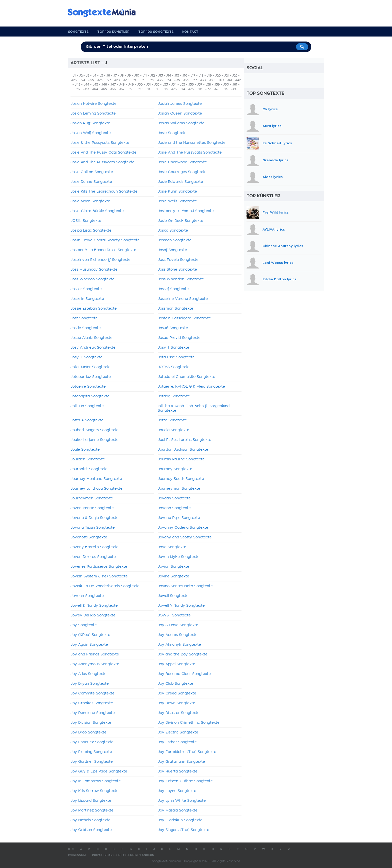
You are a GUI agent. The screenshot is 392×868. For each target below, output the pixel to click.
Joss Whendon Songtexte (181, 279)
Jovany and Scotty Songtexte (185, 537)
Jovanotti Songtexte (89, 537)
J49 (131, 85)
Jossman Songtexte (175, 309)
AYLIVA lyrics (274, 229)
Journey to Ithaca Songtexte (96, 489)
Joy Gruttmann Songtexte (181, 762)
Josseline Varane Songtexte (183, 299)
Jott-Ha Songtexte (87, 406)
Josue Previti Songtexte (179, 338)
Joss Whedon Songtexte (92, 279)
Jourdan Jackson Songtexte (183, 450)
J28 (117, 80)
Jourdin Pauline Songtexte (181, 459)
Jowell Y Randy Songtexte (181, 606)
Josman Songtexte (175, 240)
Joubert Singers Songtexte (94, 430)
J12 (152, 76)
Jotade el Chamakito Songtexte (186, 377)
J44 (86, 85)
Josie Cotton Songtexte (92, 172)
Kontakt (190, 32)
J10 (137, 76)
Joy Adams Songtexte (178, 635)
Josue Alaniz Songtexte (91, 338)
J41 (229, 80)
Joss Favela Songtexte (178, 260)
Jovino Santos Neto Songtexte (185, 586)
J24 (82, 80)
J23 (74, 80)
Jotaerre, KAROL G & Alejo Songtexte (191, 387)
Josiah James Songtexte (180, 104)
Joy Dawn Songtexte (176, 703)
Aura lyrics (272, 126)
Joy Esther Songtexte (177, 742)
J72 (165, 89)
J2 (81, 76)
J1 (74, 76)
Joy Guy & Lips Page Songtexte (99, 771)
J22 (235, 76)
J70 (149, 89)
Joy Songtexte (84, 625)
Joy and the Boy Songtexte (183, 654)
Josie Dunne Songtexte (91, 182)
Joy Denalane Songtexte (93, 713)
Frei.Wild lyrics (276, 212)
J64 (95, 89)
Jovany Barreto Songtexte (94, 547)
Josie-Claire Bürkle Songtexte (97, 211)
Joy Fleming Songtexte (91, 752)
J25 (91, 80)
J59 (217, 85)
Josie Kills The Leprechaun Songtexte (104, 192)
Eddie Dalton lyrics (279, 279)
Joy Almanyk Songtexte (179, 645)
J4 (94, 76)
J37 (194, 80)
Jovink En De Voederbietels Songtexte (105, 586)
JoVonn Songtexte (87, 596)
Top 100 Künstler (113, 32)
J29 (126, 80)
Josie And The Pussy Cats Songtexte (103, 153)
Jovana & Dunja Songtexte (94, 518)
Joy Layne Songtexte (177, 791)
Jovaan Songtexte (174, 498)
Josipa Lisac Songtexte (91, 231)
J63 (86, 89)
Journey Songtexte (175, 469)
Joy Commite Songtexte (92, 693)
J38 (203, 80)
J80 (234, 89)
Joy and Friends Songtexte (95, 654)
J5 (101, 76)
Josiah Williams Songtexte (181, 123)
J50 (140, 85)
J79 (225, 89)
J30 (135, 80)
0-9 (71, 849)
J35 (177, 80)
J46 (104, 85)
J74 (182, 89)
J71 (157, 89)
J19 (209, 76)
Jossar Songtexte (86, 289)
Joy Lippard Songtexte (91, 801)
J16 (185, 76)
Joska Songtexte (173, 231)
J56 (191, 85)
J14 (168, 76)
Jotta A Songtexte (87, 420)
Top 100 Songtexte (156, 32)
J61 (235, 85)
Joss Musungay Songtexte (94, 270)
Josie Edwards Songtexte (180, 182)
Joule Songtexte (85, 450)
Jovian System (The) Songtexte (99, 576)
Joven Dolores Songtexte (93, 557)
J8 (122, 76)
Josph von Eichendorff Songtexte (100, 260)
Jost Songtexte (84, 318)
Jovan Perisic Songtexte (92, 508)
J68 (131, 89)
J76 (199, 89)
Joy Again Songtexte (89, 645)
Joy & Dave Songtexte (178, 625)
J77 (208, 89)
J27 (108, 80)
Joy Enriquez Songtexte (92, 742)
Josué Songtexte (173, 328)
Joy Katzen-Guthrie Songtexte (185, 781)
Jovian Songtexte (173, 567)
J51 (148, 85)
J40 (221, 80)
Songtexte (78, 32)
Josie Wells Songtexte (177, 201)
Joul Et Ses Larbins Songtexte (184, 440)
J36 (186, 80)
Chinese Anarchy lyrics (283, 246)
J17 (193, 76)
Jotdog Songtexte (174, 396)
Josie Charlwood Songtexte (182, 162)
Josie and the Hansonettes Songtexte (192, 143)
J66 (113, 89)
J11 (145, 76)
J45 (95, 85)
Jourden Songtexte (88, 459)
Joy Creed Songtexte (177, 693)
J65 (104, 89)
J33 (160, 80)
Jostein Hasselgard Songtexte (184, 318)
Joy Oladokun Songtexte (180, 820)
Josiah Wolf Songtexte (91, 133)
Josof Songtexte (172, 250)
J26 (100, 80)
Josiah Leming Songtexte (93, 114)
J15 (177, 76)
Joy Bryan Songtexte (90, 684)
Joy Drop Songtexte (88, 732)
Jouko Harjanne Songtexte (94, 440)
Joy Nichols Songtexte (90, 820)
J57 (200, 85)
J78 (217, 89)
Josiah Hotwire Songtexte (93, 104)
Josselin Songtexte (87, 299)
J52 (157, 85)
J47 (113, 85)
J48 (122, 85)
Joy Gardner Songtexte (92, 762)
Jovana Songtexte (174, 508)
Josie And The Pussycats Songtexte (190, 153)
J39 (212, 80)
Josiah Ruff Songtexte (90, 123)
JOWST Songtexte (174, 615)
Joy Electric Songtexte (178, 732)
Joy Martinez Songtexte (92, 810)
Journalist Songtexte (89, 469)
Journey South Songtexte (181, 479)
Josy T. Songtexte (86, 357)
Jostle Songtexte (86, 328)
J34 (168, 80)
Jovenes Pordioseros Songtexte (99, 567)
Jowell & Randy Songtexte (94, 606)
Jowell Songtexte (173, 596)
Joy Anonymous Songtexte (95, 664)
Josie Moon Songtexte (90, 201)
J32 (151, 80)
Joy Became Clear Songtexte (184, 674)
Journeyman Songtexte (179, 489)
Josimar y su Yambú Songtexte (186, 211)
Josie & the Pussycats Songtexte (100, 143)
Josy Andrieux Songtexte (93, 348)
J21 (226, 76)
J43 (77, 85)
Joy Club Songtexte (175, 684)
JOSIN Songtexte (86, 221)
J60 (226, 85)
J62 (77, 89)
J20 (218, 76)
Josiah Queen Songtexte (180, 114)
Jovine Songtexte (173, 576)
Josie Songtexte (172, 133)
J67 (122, 89)
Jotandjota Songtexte (90, 396)
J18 (201, 76)
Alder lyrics (273, 177)
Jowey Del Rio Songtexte (93, 615)
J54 (174, 85)
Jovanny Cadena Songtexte (183, 528)
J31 (143, 80)
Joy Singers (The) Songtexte (183, 830)
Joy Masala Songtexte (178, 810)
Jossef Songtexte (173, 289)
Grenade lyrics (275, 160)
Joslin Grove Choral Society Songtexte (105, 240)
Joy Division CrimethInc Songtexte (189, 723)
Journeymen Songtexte (92, 498)
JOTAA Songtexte (174, 367)
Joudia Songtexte (173, 430)
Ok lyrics (270, 109)
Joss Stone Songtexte (177, 270)
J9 (129, 76)
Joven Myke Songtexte (179, 557)
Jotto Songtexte (172, 420)
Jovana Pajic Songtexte (179, 518)
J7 (115, 76)
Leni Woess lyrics (278, 263)
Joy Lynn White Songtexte (182, 801)
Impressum (77, 855)
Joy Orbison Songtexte (91, 830)
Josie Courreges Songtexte (182, 172)
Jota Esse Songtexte (176, 357)
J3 (87, 76)
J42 (238, 80)
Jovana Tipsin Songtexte (93, 528)
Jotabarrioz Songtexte (91, 377)
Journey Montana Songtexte (96, 479)
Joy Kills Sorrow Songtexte (94, 791)
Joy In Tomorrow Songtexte (96, 781)
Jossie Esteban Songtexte (94, 309)
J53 (165, 85)
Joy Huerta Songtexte (178, 771)
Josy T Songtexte (173, 348)
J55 (182, 85)
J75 (191, 89)
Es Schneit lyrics (277, 143)
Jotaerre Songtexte (88, 387)
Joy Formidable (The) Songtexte (187, 752)
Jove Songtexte (172, 547)
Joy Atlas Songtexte (88, 674)
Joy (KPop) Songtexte (90, 635)
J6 (108, 76)
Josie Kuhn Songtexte (177, 192)
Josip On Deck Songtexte (180, 221)
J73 (174, 89)
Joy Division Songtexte (91, 723)
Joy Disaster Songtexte (179, 713)
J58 (208, 85)
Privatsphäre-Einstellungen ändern (123, 855)
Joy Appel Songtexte (176, 664)
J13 (160, 76)
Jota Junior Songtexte (90, 367)
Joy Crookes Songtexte (92, 703)
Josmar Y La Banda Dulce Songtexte (103, 250)
